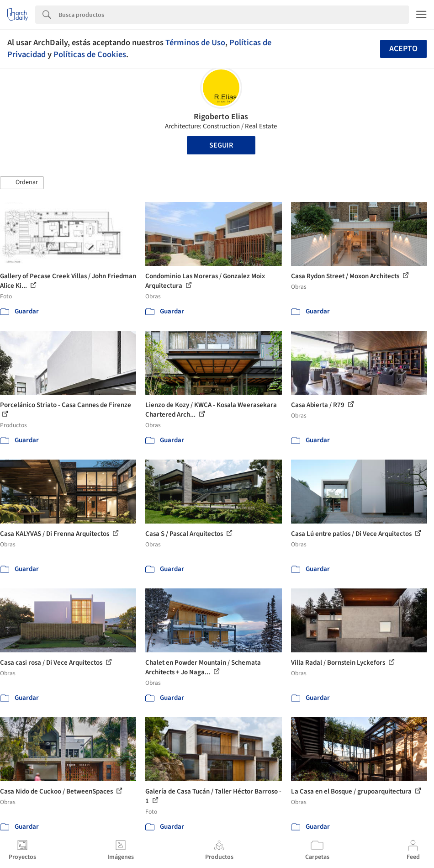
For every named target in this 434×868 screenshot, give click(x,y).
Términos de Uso (195, 42)
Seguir (221, 145)
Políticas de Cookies (90, 54)
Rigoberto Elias (221, 117)
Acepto (403, 49)
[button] (22, 183)
